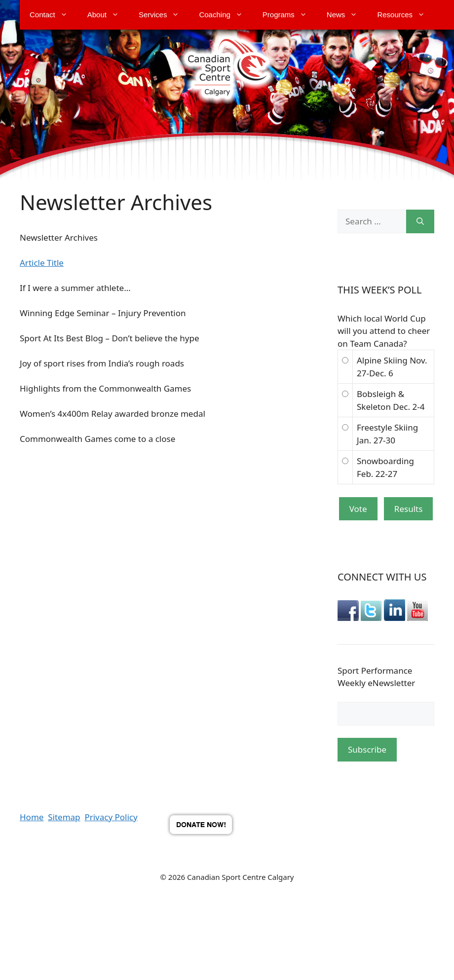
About (108, 15)
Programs (290, 15)
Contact (54, 15)
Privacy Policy (111, 817)
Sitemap (64, 817)
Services (164, 15)
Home (32, 817)
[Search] (420, 221)
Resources (406, 15)
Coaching (226, 15)
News (347, 15)
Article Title (42, 263)
